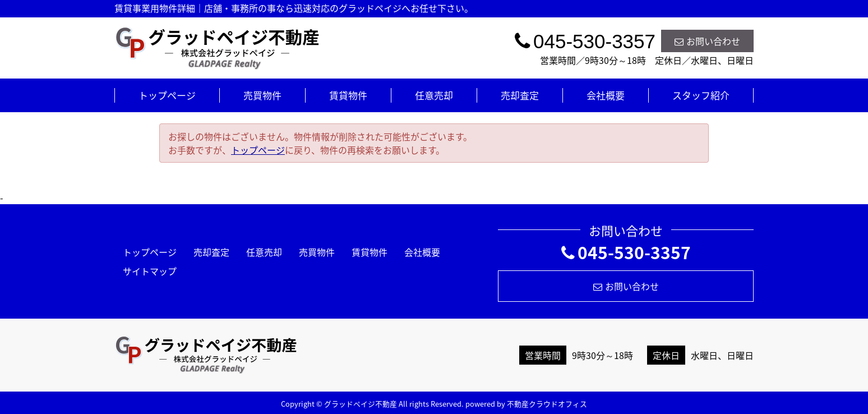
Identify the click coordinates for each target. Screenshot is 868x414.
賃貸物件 (348, 95)
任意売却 (434, 95)
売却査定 (520, 95)
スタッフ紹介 (701, 95)
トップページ (167, 95)
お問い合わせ (707, 41)
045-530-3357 (626, 252)
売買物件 (262, 95)
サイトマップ (150, 271)
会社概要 (606, 95)
